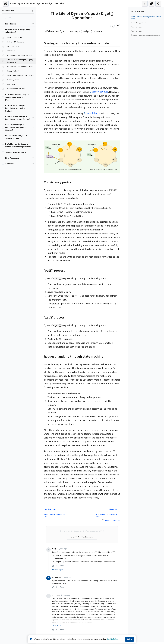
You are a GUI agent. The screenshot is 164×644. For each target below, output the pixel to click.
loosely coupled (100, 92)
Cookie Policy (113, 639)
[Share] (118, 26)
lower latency (93, 113)
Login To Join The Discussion (82, 537)
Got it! (129, 639)
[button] (18, 24)
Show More (56, 626)
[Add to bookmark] (112, 26)
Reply (62, 566)
